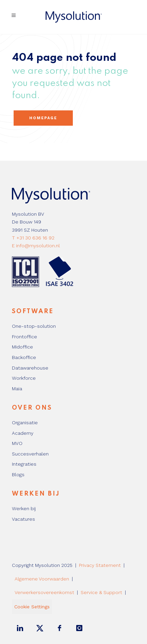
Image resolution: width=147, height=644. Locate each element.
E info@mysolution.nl (36, 246)
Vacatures (23, 519)
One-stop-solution (34, 326)
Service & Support (101, 592)
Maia (17, 389)
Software (33, 311)
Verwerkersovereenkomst (44, 592)
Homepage (43, 118)
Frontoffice (24, 337)
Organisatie (25, 423)
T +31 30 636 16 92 (33, 238)
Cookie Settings (32, 607)
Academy (23, 433)
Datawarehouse (30, 368)
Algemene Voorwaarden (42, 579)
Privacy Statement (100, 565)
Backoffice (24, 357)
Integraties (24, 464)
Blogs (18, 475)
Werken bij (36, 494)
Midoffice (22, 347)
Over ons (32, 408)
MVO (17, 443)
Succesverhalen (30, 454)
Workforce (24, 378)
